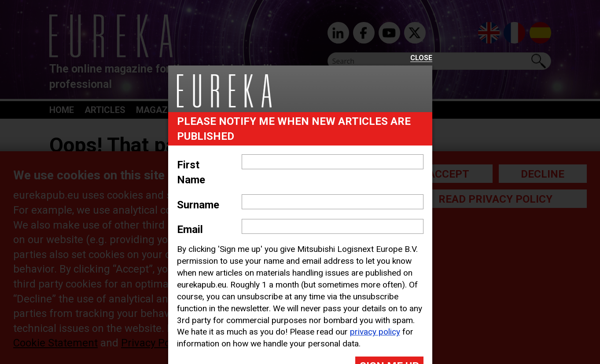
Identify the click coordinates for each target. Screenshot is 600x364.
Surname (198, 205)
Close (421, 58)
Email (190, 229)
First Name (191, 172)
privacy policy (375, 332)
